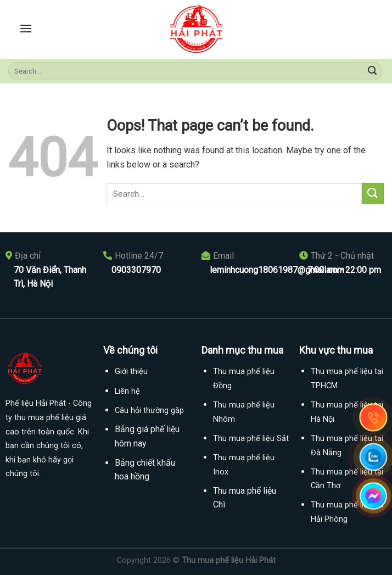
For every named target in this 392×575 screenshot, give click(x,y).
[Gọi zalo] (373, 457)
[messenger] (373, 496)
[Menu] (26, 28)
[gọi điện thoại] (373, 417)
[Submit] (372, 71)
